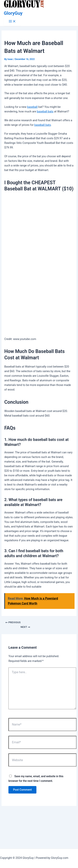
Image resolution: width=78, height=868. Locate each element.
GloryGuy (13, 13)
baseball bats (45, 111)
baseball (32, 107)
